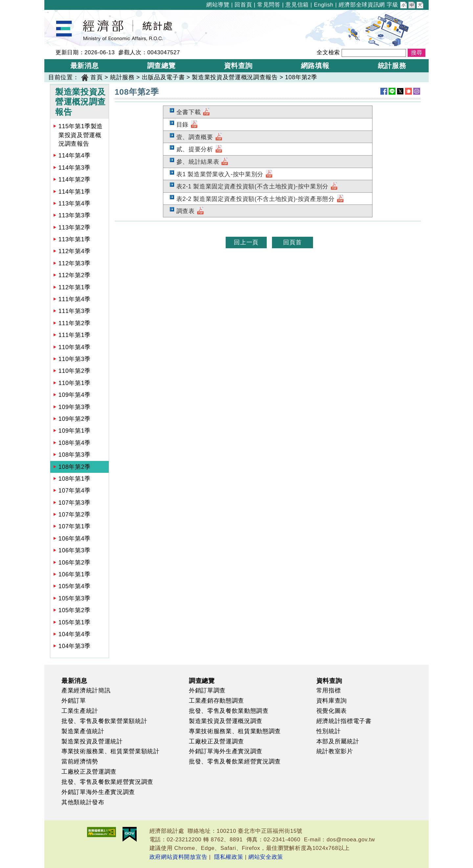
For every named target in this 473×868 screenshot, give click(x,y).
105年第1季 (75, 622)
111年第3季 (75, 311)
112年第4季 (75, 251)
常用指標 (329, 690)
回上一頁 (246, 242)
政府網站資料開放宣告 (179, 857)
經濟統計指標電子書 (344, 721)
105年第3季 (75, 598)
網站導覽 (218, 5)
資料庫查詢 (332, 701)
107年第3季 (75, 503)
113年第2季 (75, 228)
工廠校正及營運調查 (89, 772)
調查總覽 (202, 681)
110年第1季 (75, 383)
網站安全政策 (266, 857)
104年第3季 (75, 646)
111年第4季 (75, 299)
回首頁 (243, 5)
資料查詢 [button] (238, 66)
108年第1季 (75, 479)
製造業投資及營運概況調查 (226, 721)
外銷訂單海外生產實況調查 (98, 792)
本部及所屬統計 (338, 741)
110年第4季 (75, 347)
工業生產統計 (80, 711)
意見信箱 (297, 5)
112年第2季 (75, 275)
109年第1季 (75, 431)
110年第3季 (75, 359)
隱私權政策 (229, 857)
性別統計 (329, 731)
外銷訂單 (74, 701)
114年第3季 (75, 168)
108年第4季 (75, 443)
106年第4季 (75, 539)
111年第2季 (75, 323)
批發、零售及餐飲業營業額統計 (104, 721)
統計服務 (122, 77)
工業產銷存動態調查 (216, 701)
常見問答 (269, 5)
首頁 (96, 77)
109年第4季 (75, 395)
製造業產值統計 (83, 731)
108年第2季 (301, 77)
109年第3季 (75, 407)
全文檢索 (328, 52)
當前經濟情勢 (80, 761)
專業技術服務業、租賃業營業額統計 (111, 751)
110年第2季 (75, 371)
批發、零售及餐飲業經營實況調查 (107, 782)
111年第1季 (75, 335)
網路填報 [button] (315, 66)
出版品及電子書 (163, 77)
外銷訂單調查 (207, 690)
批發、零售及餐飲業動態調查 (229, 711)
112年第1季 (75, 287)
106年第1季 (75, 574)
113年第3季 (75, 215)
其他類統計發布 (83, 802)
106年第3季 (75, 550)
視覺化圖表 (332, 711)
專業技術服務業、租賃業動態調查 (235, 731)
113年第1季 (75, 239)
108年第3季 (75, 455)
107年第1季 (75, 526)
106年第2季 (75, 563)
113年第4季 (75, 204)
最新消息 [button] (85, 66)
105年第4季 (75, 586)
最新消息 (74, 681)
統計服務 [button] (392, 66)
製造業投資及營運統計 (92, 741)
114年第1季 (75, 192)
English (324, 5)
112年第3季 (75, 263)
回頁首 (292, 242)
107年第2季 (75, 515)
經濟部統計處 (67, 14)
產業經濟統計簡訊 (86, 690)
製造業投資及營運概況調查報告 (235, 77)
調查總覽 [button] (161, 66)
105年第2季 (75, 610)
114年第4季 (75, 156)
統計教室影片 (335, 751)
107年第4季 (75, 491)
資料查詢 (329, 681)
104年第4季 (75, 634)
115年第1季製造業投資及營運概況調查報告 (81, 135)
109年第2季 (75, 419)
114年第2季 (75, 180)
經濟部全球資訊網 (362, 5)
